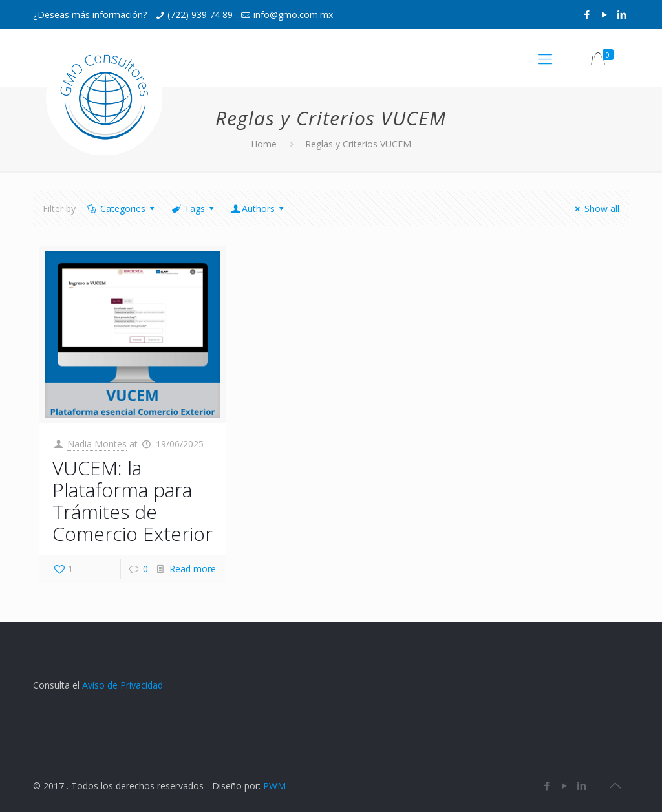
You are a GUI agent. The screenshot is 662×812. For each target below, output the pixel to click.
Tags (194, 208)
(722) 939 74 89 (200, 15)
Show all (595, 208)
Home (264, 144)
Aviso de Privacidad (123, 685)
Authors (259, 208)
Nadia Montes (97, 444)
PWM (274, 786)
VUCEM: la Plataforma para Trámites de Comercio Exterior (133, 501)
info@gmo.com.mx (293, 15)
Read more (193, 569)
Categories (122, 208)
